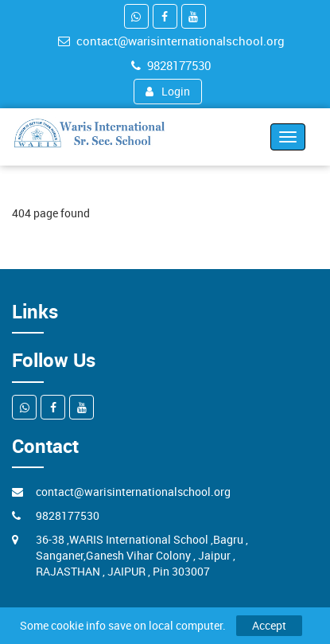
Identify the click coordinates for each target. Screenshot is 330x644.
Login (168, 91)
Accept (269, 625)
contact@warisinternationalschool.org (171, 41)
